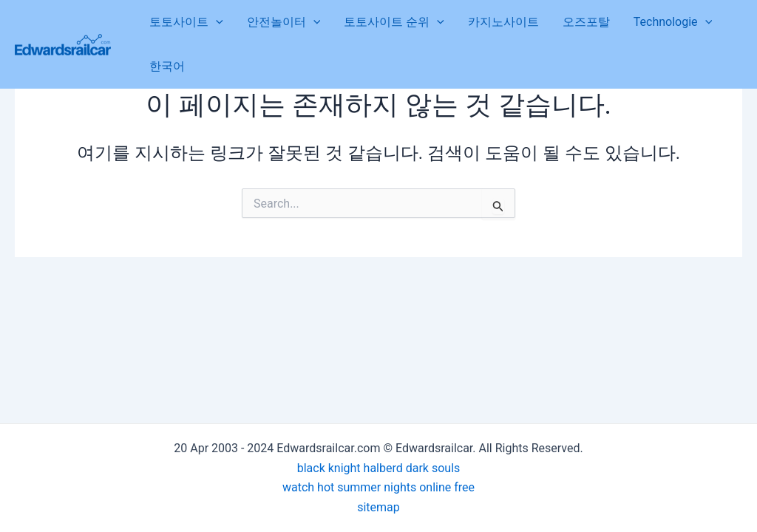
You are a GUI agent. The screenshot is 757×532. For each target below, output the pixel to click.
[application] (216, 22)
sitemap (378, 507)
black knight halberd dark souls (379, 468)
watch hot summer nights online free (378, 487)
